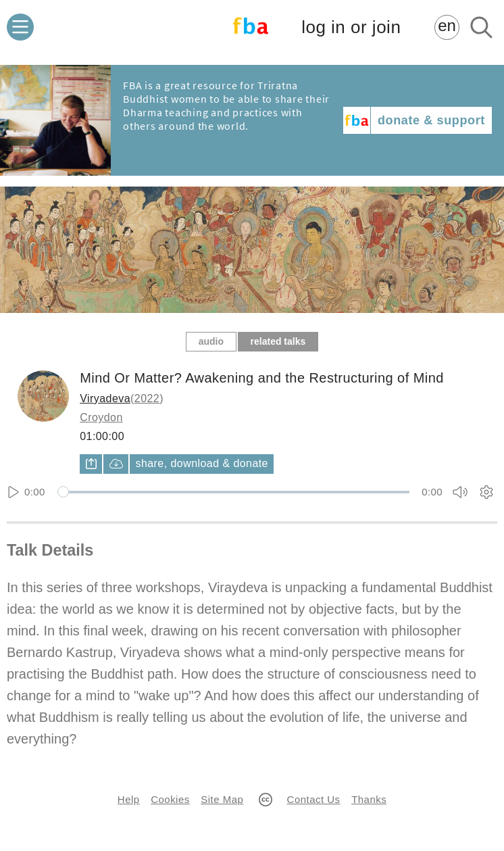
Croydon (101, 417)
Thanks (369, 799)
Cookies (170, 799)
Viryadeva (105, 398)
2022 (147, 398)
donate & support (431, 120)
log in (351, 27)
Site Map (222, 799)
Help (129, 799)
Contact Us (314, 799)
